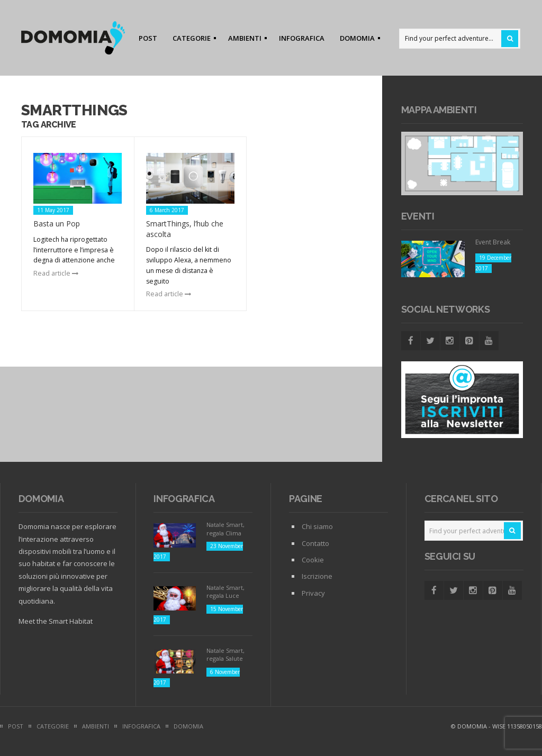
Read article (56, 273)
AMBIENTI (244, 40)
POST (148, 38)
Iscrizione (317, 576)
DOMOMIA (357, 40)
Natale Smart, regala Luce (225, 591)
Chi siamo (317, 526)
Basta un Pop (57, 224)
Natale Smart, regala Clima (225, 529)
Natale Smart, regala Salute (225, 654)
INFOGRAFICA (302, 38)
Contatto (315, 543)
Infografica (184, 499)
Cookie (313, 560)
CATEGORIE (191, 40)
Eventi (418, 216)
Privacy (313, 593)
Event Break (493, 242)
